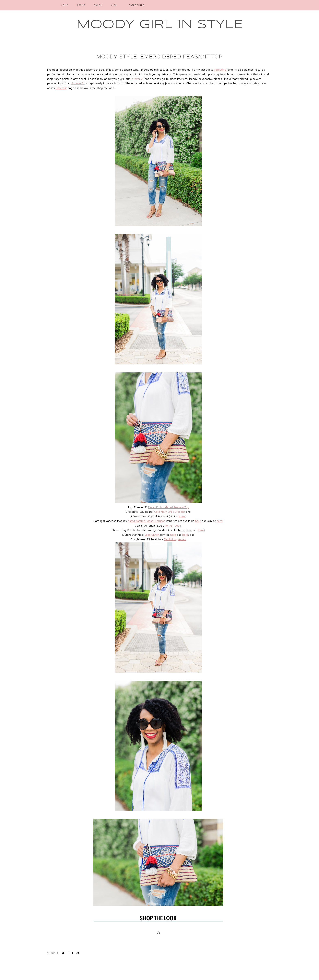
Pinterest (61, 88)
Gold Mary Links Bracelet (170, 512)
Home (65, 5)
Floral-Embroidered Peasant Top (169, 507)
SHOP (114, 5)
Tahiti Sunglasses (175, 539)
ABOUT (81, 5)
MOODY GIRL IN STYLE (160, 25)
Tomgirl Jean (173, 526)
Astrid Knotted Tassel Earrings (146, 521)
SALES (98, 5)
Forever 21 (221, 70)
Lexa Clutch (152, 535)
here (182, 516)
